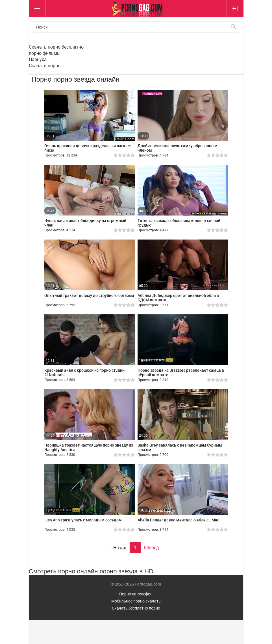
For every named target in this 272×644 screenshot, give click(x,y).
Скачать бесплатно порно (136, 608)
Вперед (151, 547)
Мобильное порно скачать (136, 601)
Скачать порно (45, 66)
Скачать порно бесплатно (56, 47)
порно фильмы (45, 53)
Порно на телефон (136, 594)
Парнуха (38, 59)
